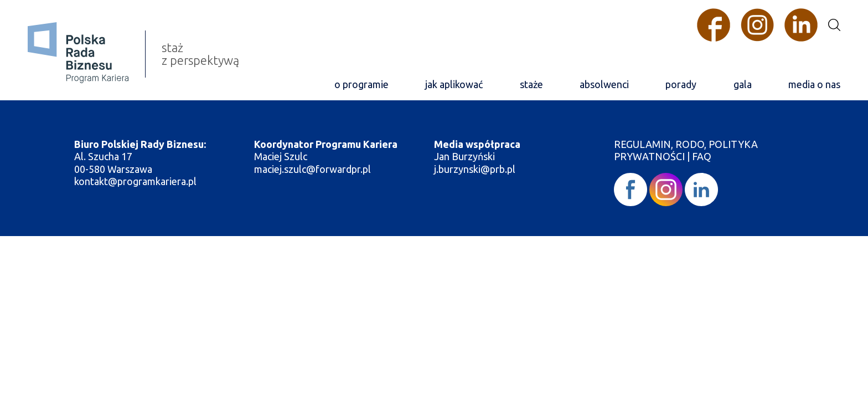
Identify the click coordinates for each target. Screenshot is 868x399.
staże (531, 84)
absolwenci (604, 84)
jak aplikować (454, 84)
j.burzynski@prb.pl (476, 169)
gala (743, 84)
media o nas (814, 84)
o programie (361, 84)
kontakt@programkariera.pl (136, 181)
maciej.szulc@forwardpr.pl (312, 169)
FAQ (702, 156)
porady (681, 84)
